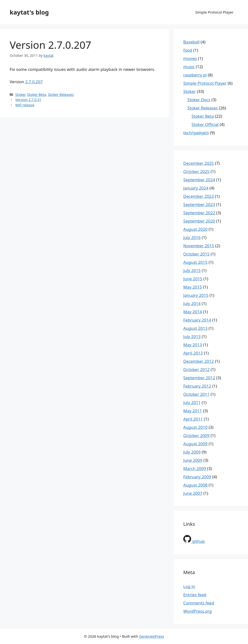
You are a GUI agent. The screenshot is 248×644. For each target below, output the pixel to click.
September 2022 (199, 213)
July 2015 (192, 270)
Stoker (20, 95)
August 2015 (195, 262)
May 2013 (193, 345)
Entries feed (195, 595)
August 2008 (195, 485)
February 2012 (197, 386)
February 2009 (197, 477)
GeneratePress (151, 636)
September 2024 (199, 180)
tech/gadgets (196, 133)
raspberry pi (195, 75)
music (189, 67)
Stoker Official (205, 124)
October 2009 (196, 435)
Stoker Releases (61, 95)
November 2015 (199, 246)
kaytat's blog (29, 12)
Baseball (191, 42)
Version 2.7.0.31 (28, 100)
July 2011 (192, 402)
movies (190, 58)
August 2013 (195, 328)
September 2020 (199, 221)
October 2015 (196, 254)
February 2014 (197, 320)
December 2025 (199, 163)
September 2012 (199, 378)
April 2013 (193, 353)
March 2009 (195, 468)
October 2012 (196, 369)
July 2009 (192, 452)
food (188, 50)
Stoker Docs (199, 100)
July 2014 (192, 303)
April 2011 (193, 419)
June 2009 (193, 460)
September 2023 (199, 204)
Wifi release (25, 105)
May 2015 (193, 287)
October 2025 (196, 171)
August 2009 (195, 444)
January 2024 (196, 188)
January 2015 (196, 295)
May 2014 (193, 312)
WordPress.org (198, 611)
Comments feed (199, 603)
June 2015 (193, 279)
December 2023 (199, 196)
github (194, 541)
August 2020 (195, 229)
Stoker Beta (37, 95)
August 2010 (195, 427)
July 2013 (192, 336)
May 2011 (193, 411)
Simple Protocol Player (214, 12)
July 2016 (192, 237)
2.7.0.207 (34, 82)
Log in (189, 586)
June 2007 (193, 493)
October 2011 (196, 394)
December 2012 (199, 361)
